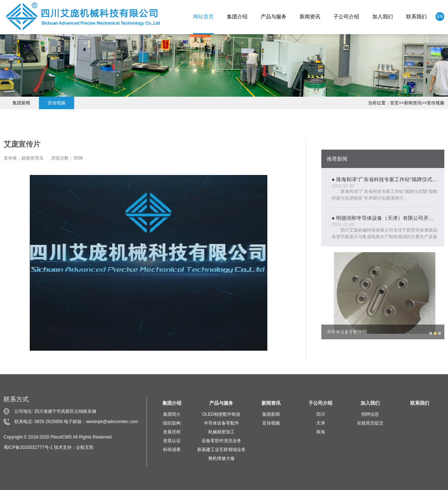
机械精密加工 (221, 432)
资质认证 (172, 441)
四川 (321, 414)
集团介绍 (237, 17)
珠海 (321, 432)
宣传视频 (436, 103)
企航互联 (85, 447)
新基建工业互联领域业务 (221, 450)
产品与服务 (274, 17)
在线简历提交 (370, 423)
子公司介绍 (346, 17)
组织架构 (172, 423)
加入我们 (383, 17)
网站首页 (203, 17)
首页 (394, 103)
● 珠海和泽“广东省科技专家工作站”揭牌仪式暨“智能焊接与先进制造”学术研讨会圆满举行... (385, 179)
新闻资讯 (310, 17)
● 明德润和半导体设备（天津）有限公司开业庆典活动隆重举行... (385, 218)
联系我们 (416, 17)
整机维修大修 (221, 458)
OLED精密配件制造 (221, 414)
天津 (321, 423)
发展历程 (172, 432)
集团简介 (172, 414)
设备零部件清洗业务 (221, 441)
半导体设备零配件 (221, 423)
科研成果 (172, 450)
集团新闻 (21, 103)
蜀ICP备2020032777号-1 (28, 447)
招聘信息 (370, 414)
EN (440, 17)
